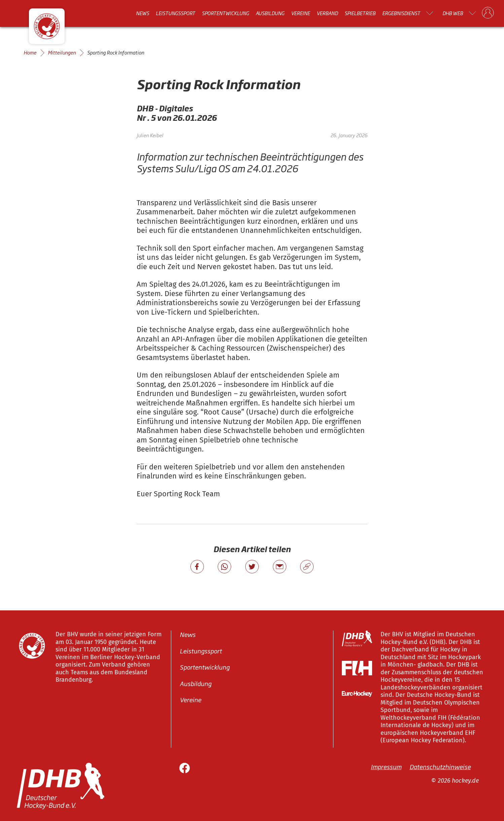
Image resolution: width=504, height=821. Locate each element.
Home (30, 52)
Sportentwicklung (225, 13)
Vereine (300, 13)
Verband (327, 13)
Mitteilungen (62, 52)
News (142, 13)
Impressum (386, 766)
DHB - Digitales (165, 108)
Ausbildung (270, 13)
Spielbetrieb (360, 13)
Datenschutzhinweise (440, 766)
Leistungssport (175, 13)
